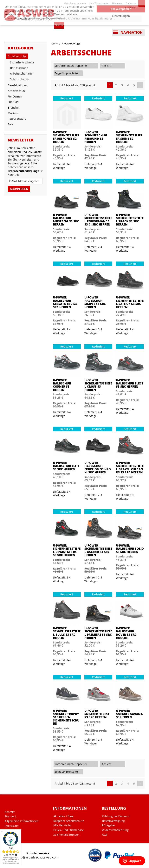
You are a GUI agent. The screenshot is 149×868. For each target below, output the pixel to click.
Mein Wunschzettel (99, 3)
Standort (10, 816)
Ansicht (107, 66)
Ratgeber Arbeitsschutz (69, 821)
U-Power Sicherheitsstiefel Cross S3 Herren (98, 385)
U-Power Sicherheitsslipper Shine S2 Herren (129, 137)
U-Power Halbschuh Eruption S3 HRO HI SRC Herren (98, 468)
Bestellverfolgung (113, 821)
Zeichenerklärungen (66, 835)
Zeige (58, 73)
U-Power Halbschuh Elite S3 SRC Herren (66, 466)
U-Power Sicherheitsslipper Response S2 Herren (66, 137)
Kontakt (10, 812)
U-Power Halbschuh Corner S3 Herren (62, 385)
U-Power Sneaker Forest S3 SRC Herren (97, 714)
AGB (105, 835)
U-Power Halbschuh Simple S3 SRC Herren (95, 302)
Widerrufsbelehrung (115, 830)
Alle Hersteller (63, 825)
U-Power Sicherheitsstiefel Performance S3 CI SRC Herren (98, 220)
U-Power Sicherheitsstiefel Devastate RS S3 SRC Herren (67, 550)
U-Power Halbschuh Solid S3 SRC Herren (130, 549)
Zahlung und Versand (116, 816)
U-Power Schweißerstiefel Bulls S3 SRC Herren (67, 633)
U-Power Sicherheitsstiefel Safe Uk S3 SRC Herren (130, 302)
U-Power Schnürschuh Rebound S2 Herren (96, 137)
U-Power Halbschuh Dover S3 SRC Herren (126, 633)
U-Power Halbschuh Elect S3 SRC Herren (130, 383)
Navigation (132, 32)
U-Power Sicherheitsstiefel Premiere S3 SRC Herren (98, 633)
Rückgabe (108, 825)
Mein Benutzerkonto (75, 3)
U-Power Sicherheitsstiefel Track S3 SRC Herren (130, 220)
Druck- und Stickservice (69, 830)
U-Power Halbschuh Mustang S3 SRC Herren (66, 220)
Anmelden (131, 7)
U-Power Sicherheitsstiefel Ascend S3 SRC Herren (98, 550)
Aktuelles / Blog (63, 816)
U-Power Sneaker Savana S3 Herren (129, 714)
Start (55, 44)
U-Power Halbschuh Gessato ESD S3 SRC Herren (65, 302)
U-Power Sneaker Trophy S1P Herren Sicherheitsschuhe (66, 717)
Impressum (12, 826)
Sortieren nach (64, 66)
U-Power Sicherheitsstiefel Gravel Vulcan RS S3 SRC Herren (130, 468)
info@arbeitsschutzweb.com (38, 857)
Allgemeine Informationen (22, 821)
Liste (122, 66)
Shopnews (117, 3)
